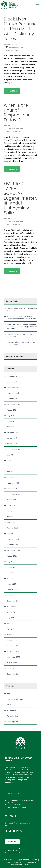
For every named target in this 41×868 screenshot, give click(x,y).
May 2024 (11, 466)
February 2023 (12, 528)
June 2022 (11, 567)
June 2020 (11, 668)
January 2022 (12, 595)
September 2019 (13, 674)
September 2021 (13, 607)
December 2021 (13, 601)
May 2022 (11, 573)
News (9, 705)
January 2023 (12, 534)
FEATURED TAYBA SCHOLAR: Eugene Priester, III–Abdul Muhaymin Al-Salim (20, 198)
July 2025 (11, 416)
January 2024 (12, 477)
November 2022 (13, 539)
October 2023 (12, 489)
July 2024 (11, 455)
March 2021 (11, 635)
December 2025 (13, 388)
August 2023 (12, 500)
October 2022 (12, 545)
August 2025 (12, 410)
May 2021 (10, 623)
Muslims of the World (15, 699)
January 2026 (12, 382)
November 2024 (13, 444)
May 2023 (11, 511)
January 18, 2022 (11, 125)
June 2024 (11, 461)
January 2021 (12, 640)
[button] (38, 5)
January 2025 (12, 438)
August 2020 (12, 663)
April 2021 (10, 629)
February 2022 (12, 590)
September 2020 (14, 657)
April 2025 (11, 427)
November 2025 (13, 393)
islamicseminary (17, 47)
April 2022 (11, 578)
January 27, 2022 (11, 44)
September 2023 (13, 494)
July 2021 (10, 618)
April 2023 (11, 517)
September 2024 (14, 449)
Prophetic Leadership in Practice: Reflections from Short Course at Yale (22, 318)
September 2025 (13, 404)
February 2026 (13, 376)
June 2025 (11, 421)
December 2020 (13, 646)
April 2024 (11, 472)
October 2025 (12, 399)
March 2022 (12, 584)
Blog (9, 694)
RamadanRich (12, 716)
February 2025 (12, 432)
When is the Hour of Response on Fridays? (17, 113)
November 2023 (13, 483)
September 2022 (13, 550)
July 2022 (11, 562)
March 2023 (12, 522)
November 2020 (13, 651)
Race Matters (12, 50)
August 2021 (12, 612)
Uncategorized (13, 132)
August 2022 (12, 556)
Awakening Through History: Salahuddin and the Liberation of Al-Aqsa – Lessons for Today (22, 327)
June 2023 (11, 505)
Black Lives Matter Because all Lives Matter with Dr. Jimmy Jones (20, 29)
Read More (12, 91)
